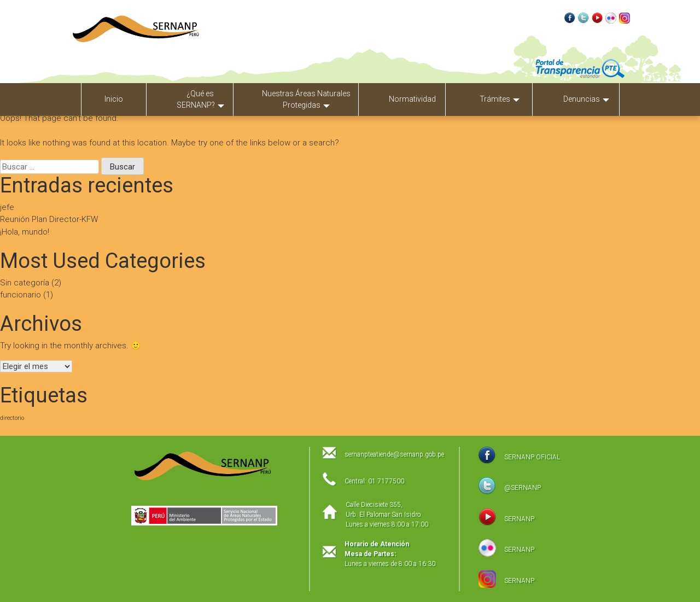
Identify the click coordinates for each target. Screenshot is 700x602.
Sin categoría (25, 283)
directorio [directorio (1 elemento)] (12, 418)
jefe (7, 207)
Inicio (114, 99)
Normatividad (412, 99)
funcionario (21, 295)
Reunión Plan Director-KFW (49, 219)
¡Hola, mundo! (25, 232)
